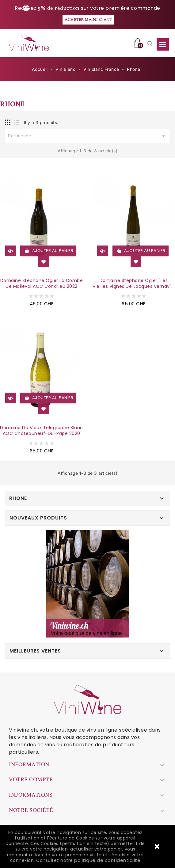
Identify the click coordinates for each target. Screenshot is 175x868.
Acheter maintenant (88, 20)
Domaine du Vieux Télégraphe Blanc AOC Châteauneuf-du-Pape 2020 (42, 431)
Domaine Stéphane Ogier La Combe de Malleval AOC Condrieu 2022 (42, 284)
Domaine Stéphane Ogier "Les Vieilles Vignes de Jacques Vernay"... (134, 284)
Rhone (18, 498)
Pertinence (87, 136)
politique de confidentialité (107, 860)
